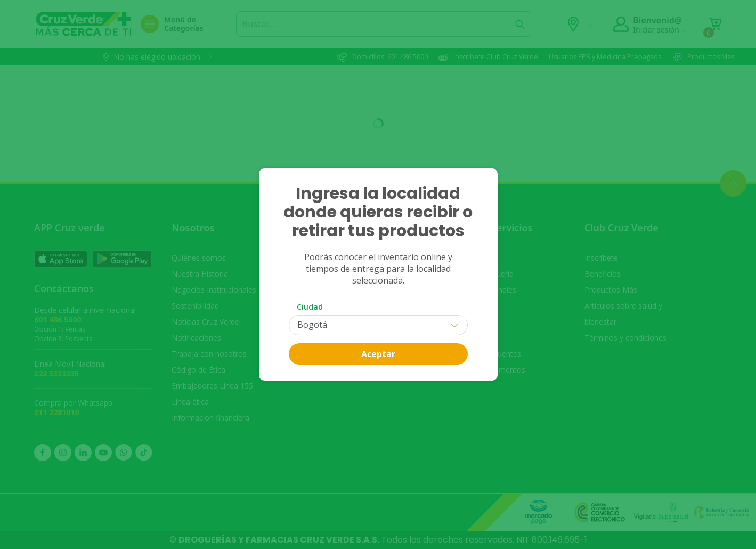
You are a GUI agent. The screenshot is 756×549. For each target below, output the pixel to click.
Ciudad (310, 307)
